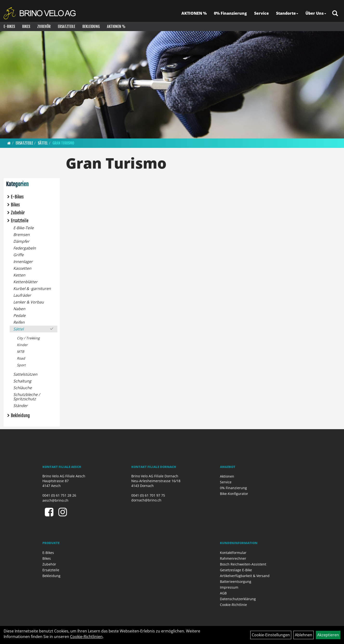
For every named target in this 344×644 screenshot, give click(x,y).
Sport (21, 365)
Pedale (19, 315)
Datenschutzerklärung (238, 599)
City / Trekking (28, 338)
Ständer (20, 406)
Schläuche (23, 388)
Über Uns (316, 13)
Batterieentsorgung (236, 582)
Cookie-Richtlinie (233, 605)
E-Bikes (9, 26)
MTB (20, 352)
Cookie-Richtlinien (86, 637)
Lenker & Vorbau (29, 302)
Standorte (287, 13)
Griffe (18, 255)
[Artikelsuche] (335, 14)
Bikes (26, 26)
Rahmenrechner (233, 558)
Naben (19, 309)
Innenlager (23, 262)
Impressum (229, 587)
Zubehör (44, 26)
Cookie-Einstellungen (271, 635)
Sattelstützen (25, 374)
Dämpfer (21, 241)
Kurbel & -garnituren (32, 289)
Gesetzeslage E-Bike (236, 570)
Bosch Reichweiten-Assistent (243, 564)
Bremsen (21, 235)
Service (261, 13)
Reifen (19, 322)
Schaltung (22, 381)
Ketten (19, 275)
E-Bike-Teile (23, 228)
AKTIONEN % (194, 13)
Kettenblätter (25, 282)
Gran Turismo (63, 143)
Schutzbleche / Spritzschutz (27, 397)
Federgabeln (25, 248)
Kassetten (22, 268)
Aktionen (227, 476)
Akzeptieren (328, 635)
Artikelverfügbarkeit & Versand (245, 576)
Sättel (43, 143)
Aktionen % (116, 26)
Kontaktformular (233, 553)
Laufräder (22, 295)
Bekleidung (91, 26)
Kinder (22, 345)
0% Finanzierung (230, 13)
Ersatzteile (66, 26)
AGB (223, 593)
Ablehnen (304, 635)
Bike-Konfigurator (234, 494)
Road (21, 358)
